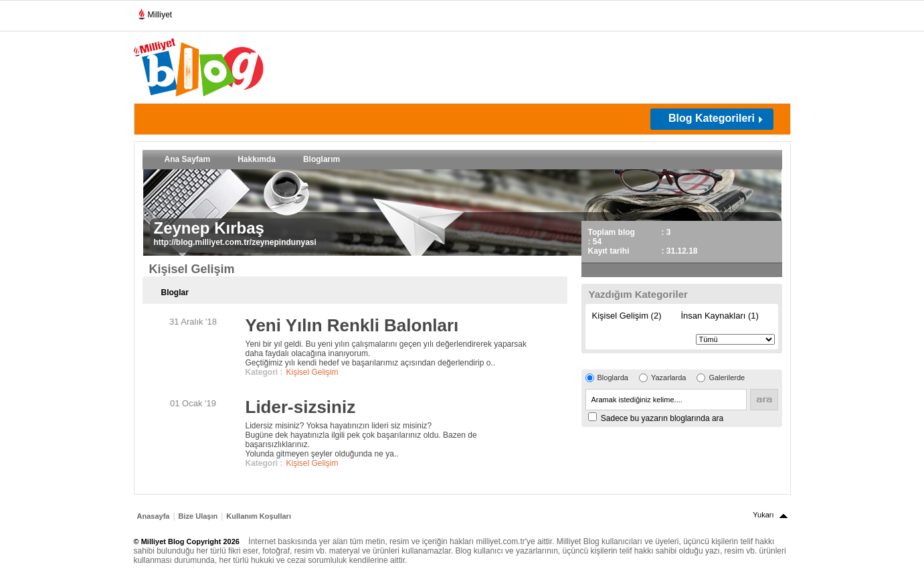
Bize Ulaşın (198, 516)
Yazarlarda (668, 378)
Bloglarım (321, 159)
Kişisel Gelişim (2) (627, 316)
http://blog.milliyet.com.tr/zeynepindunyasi (235, 242)
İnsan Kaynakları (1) (720, 316)
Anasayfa (154, 516)
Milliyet (155, 12)
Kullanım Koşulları (259, 516)
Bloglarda (613, 378)
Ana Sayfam (188, 159)
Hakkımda (257, 159)
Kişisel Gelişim (312, 372)
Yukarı (763, 515)
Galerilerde (727, 378)
